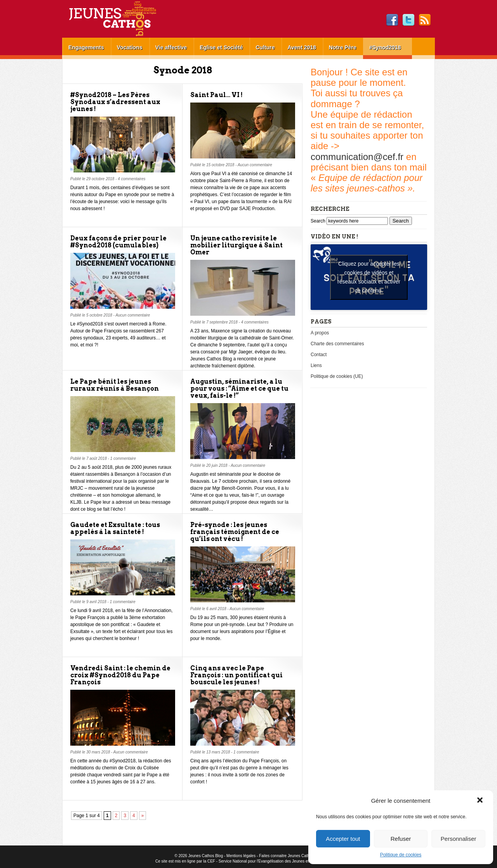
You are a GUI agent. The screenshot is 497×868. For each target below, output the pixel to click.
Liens (316, 365)
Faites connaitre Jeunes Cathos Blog (291, 856)
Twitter (408, 20)
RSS (425, 20)
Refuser (401, 839)
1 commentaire (123, 458)
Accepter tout (343, 839)
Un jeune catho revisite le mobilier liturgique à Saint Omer (236, 245)
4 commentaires (131, 179)
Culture (265, 47)
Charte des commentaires (337, 344)
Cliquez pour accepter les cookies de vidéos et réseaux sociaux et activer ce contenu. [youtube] (369, 277)
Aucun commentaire (255, 165)
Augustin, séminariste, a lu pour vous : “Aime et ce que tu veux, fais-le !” (239, 389)
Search (319, 221)
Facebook (392, 20)
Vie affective (171, 47)
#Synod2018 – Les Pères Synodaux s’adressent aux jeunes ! (115, 102)
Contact (319, 355)
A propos (320, 333)
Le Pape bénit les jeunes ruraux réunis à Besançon (115, 385)
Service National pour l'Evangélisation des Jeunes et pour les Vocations (280, 861)
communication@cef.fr (357, 157)
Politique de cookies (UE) (337, 376)
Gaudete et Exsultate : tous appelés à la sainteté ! (115, 528)
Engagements (86, 47)
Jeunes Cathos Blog (125, 19)
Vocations (130, 47)
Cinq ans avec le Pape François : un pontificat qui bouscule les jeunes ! (236, 675)
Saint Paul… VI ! (216, 95)
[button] (481, 801)
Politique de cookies (401, 855)
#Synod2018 (385, 47)
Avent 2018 (302, 47)
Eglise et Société (221, 47)
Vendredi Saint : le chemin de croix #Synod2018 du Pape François (120, 675)
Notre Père (343, 47)
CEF (211, 861)
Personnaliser (459, 839)
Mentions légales (241, 856)
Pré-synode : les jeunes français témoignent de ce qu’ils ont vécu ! (235, 532)
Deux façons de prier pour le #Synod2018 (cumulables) (118, 242)
